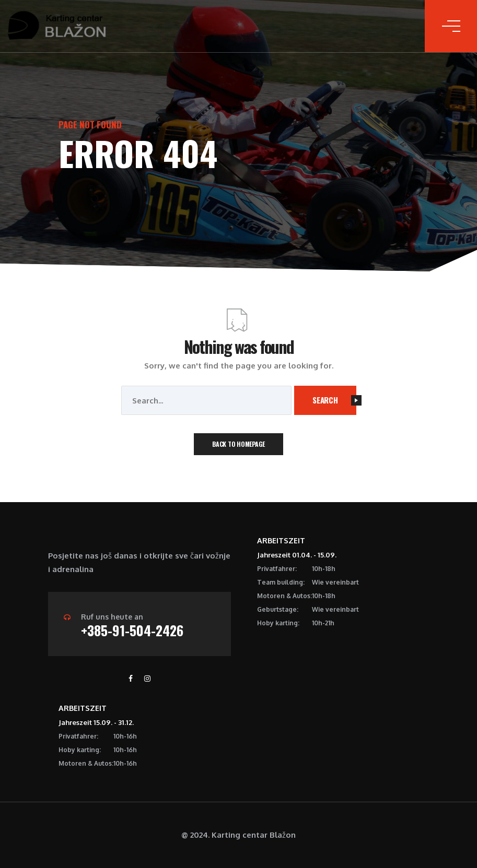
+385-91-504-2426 (132, 630)
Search (334, 400)
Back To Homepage (238, 444)
